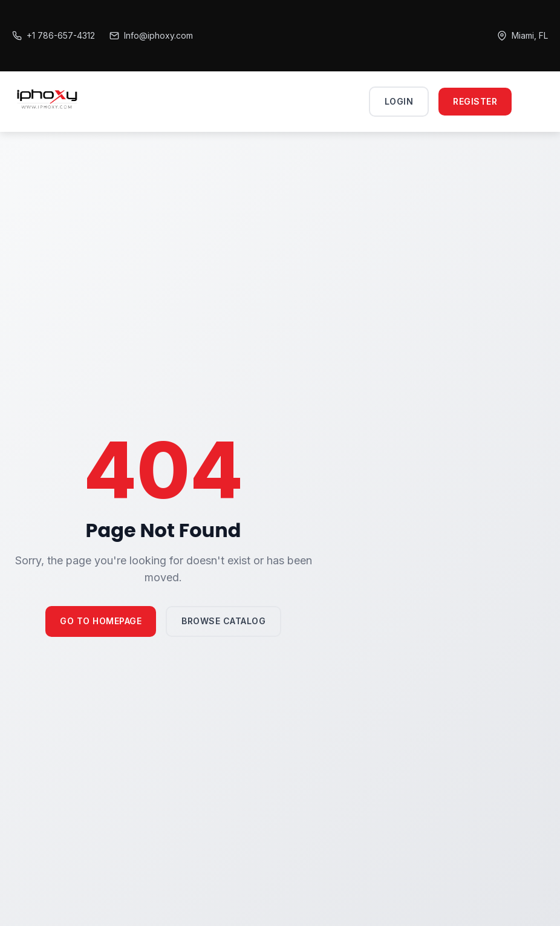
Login (399, 101)
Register (475, 101)
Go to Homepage (101, 621)
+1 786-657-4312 (54, 35)
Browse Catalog (223, 621)
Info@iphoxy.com (151, 35)
